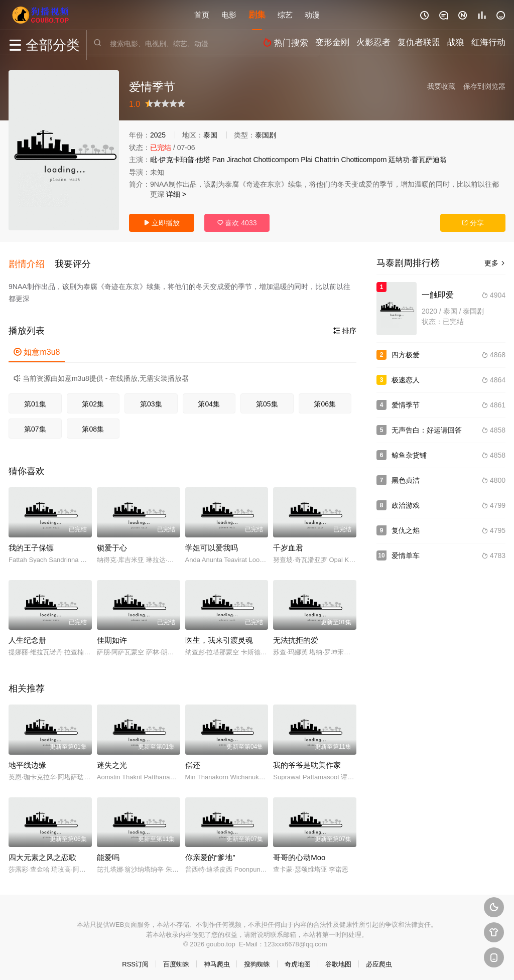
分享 (473, 223)
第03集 (151, 400)
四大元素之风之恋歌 (42, 853)
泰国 (210, 135)
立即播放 (162, 223)
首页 (202, 15)
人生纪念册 (27, 636)
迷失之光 (112, 761)
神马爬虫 (217, 960)
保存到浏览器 (484, 86)
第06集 (325, 400)
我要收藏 (441, 86)
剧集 (257, 15)
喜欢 (237, 223)
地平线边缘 (27, 761)
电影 (229, 15)
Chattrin (327, 160)
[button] (32, 262)
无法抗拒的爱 (296, 636)
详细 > (176, 194)
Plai (306, 160)
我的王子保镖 (31, 544)
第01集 (35, 400)
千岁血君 (288, 544)
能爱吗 (108, 853)
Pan (219, 160)
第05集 (267, 400)
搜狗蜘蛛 (257, 960)
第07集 (35, 425)
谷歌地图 (338, 960)
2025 (158, 135)
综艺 (285, 15)
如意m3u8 (37, 348)
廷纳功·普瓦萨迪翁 (418, 160)
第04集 (209, 400)
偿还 (193, 761)
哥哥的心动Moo (299, 853)
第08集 (93, 425)
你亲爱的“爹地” (210, 853)
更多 (495, 263)
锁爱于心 (112, 544)
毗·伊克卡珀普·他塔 (180, 160)
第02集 (93, 400)
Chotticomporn (276, 160)
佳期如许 (112, 636)
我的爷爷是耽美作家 (307, 761)
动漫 (312, 15)
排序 (345, 327)
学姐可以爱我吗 (212, 544)
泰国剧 (266, 135)
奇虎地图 (298, 960)
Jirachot (239, 160)
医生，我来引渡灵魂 (219, 636)
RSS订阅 (135, 960)
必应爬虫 (379, 960)
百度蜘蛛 (176, 960)
